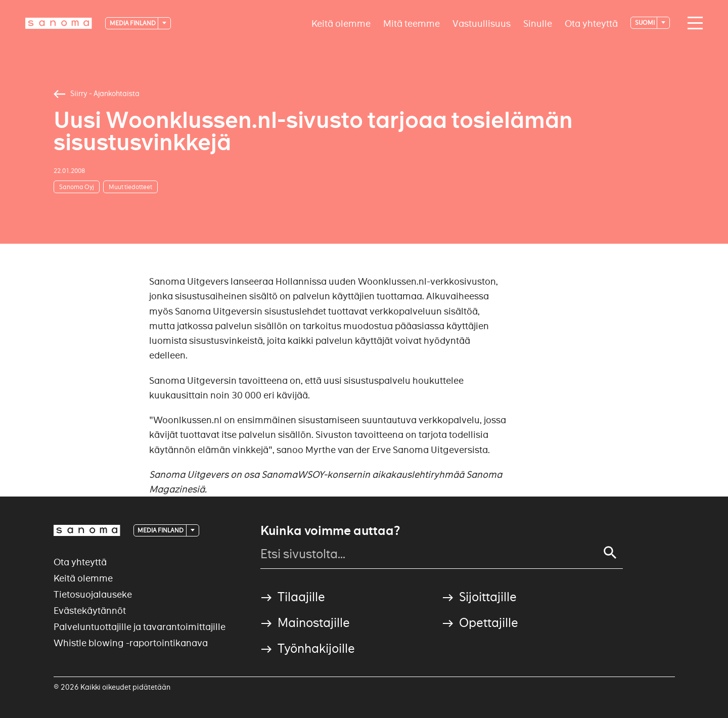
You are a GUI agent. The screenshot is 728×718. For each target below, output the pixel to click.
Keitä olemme (341, 23)
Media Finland (133, 23)
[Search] (610, 553)
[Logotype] (59, 23)
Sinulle (538, 23)
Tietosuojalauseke (93, 594)
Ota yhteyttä (591, 23)
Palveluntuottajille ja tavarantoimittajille (140, 627)
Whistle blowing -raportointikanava (131, 643)
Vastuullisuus (482, 23)
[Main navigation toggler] (693, 23)
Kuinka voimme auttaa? (330, 531)
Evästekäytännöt (90, 611)
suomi (645, 23)
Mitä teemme (412, 23)
